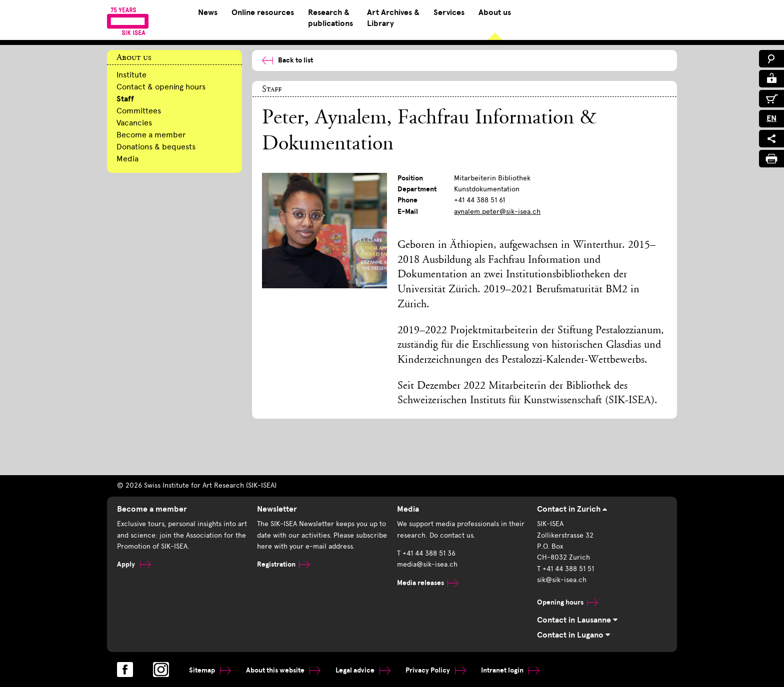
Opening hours (567, 602)
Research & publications (330, 18)
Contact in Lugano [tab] (573, 635)
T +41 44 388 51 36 (426, 553)
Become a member (151, 135)
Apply (134, 564)
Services (449, 12)
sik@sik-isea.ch (562, 580)
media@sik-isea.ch (427, 564)
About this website (283, 670)
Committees (139, 111)
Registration (283, 564)
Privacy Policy (436, 670)
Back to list (287, 60)
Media (127, 159)
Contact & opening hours (161, 87)
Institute (131, 75)
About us (495, 12)
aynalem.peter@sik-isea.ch (497, 212)
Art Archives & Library (393, 18)
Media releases (428, 583)
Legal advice (363, 670)
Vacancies (134, 123)
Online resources (263, 12)
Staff (125, 99)
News (208, 12)
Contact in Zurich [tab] (572, 509)
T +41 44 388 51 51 (565, 569)
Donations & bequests (156, 147)
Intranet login (510, 670)
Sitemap (210, 670)
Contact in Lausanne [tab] (577, 620)
